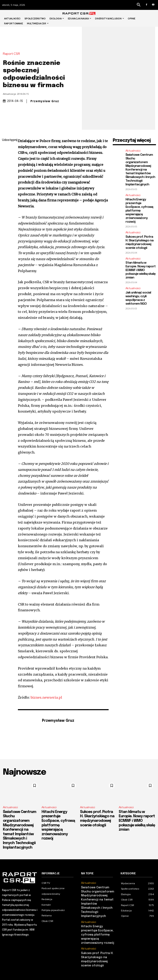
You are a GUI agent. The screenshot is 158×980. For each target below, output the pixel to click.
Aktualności (133, 151)
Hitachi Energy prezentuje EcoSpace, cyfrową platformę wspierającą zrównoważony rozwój (139, 211)
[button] (139, 5)
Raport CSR (12, 54)
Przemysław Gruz (45, 101)
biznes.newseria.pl (46, 697)
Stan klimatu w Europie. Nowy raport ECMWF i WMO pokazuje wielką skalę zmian (141, 270)
